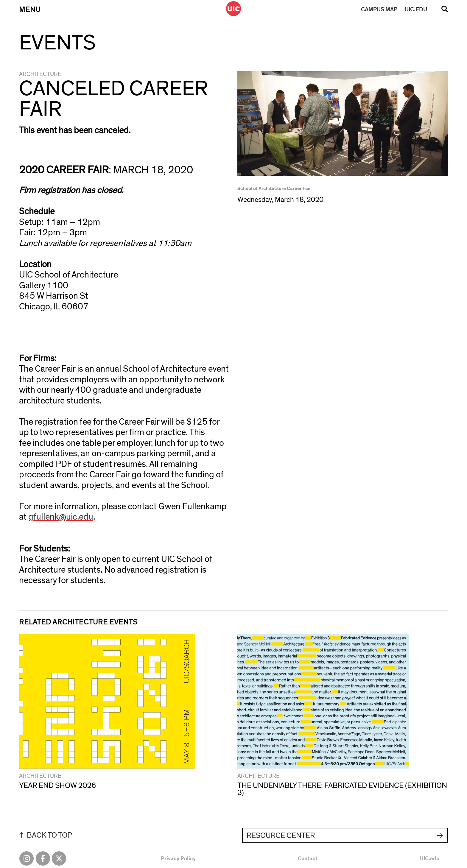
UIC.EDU (416, 10)
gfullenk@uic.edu (61, 517)
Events (57, 43)
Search (445, 11)
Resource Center (281, 836)
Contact (308, 859)
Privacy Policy (178, 859)
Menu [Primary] (30, 10)
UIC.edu (430, 859)
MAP (379, 10)
